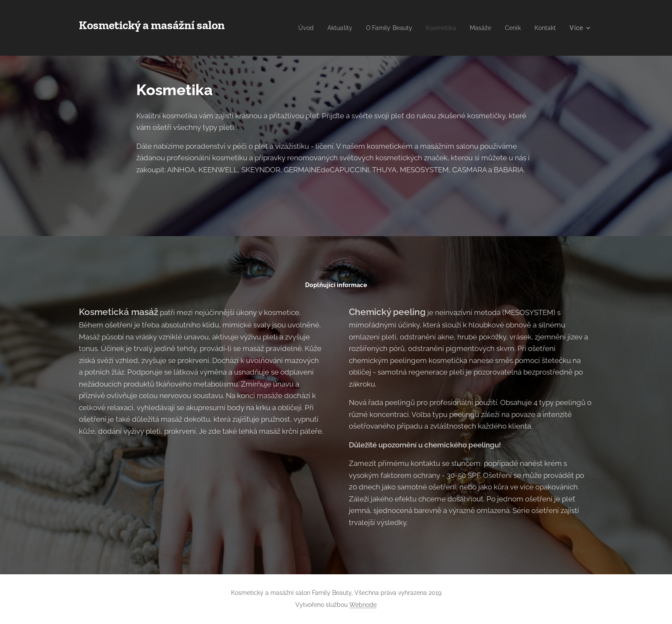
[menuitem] (331, 28)
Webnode (363, 605)
